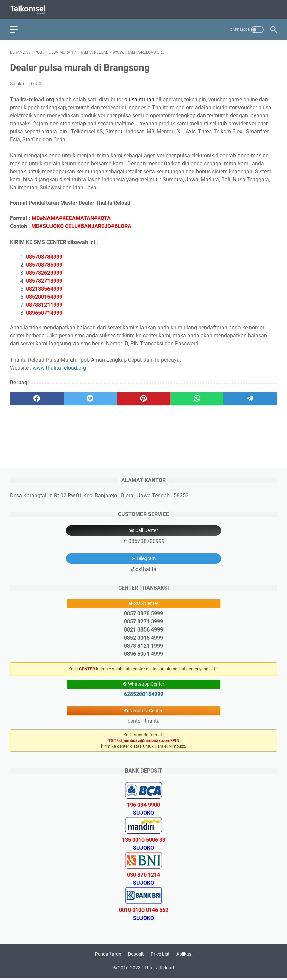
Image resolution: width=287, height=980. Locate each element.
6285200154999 (144, 696)
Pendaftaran (108, 956)
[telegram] (250, 398)
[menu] (18, 28)
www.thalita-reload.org (59, 367)
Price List (160, 956)
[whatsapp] (197, 398)
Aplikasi (184, 956)
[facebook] (37, 398)
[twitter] (90, 398)
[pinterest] (143, 398)
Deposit (136, 956)
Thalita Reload (159, 970)
